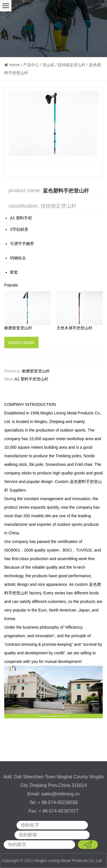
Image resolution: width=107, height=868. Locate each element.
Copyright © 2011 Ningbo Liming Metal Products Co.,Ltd (52, 861)
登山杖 (49, 65)
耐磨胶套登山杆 (18, 328)
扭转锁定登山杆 (72, 65)
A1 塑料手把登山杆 (32, 379)
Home (14, 65)
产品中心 (31, 65)
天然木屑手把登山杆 (74, 328)
